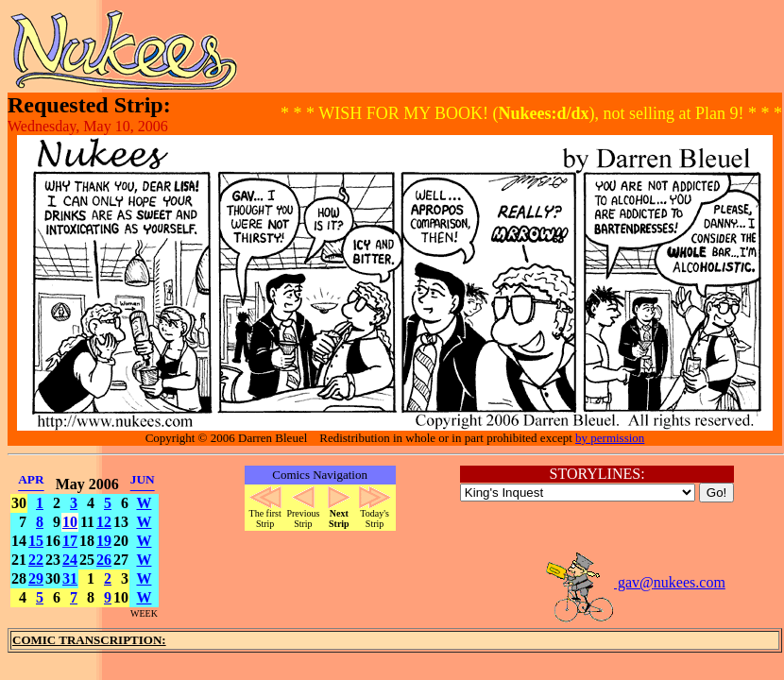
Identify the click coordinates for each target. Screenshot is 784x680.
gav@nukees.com (635, 582)
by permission (610, 438)
